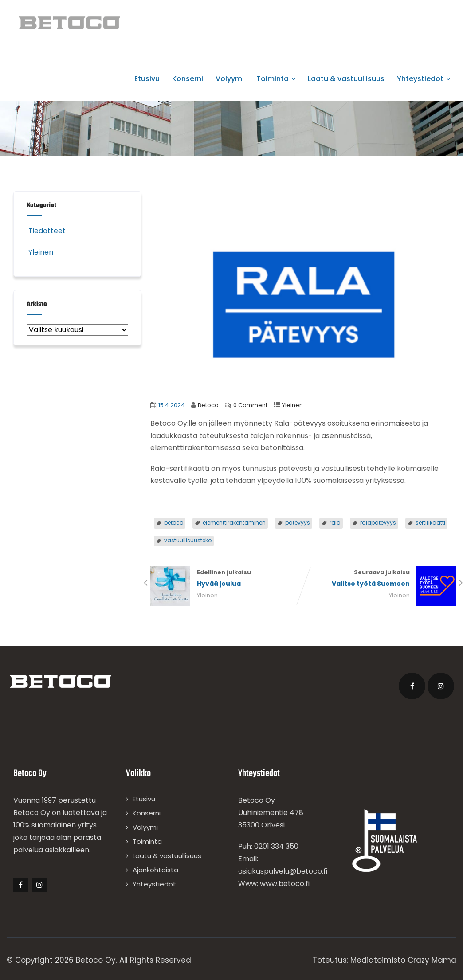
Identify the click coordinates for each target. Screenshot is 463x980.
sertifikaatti (430, 523)
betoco (174, 523)
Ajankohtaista (155, 870)
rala (335, 523)
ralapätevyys (378, 523)
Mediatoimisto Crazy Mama (403, 960)
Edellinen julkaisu (227, 579)
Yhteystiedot (424, 79)
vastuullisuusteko (188, 540)
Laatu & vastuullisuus (346, 79)
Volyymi (230, 79)
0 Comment (250, 405)
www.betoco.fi (285, 884)
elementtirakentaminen (234, 523)
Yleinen (292, 405)
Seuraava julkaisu (380, 579)
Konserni (188, 79)
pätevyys (298, 523)
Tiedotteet (46, 231)
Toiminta (276, 79)
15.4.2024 (172, 405)
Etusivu (147, 79)
